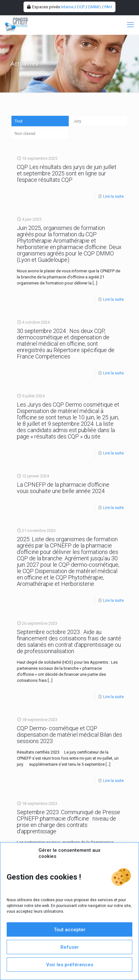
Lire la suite (113, 196)
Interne (67, 7)
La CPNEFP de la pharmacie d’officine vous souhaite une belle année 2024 (63, 488)
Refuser (70, 947)
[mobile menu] (130, 25)
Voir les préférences (70, 965)
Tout (19, 121)
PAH (108, 7)
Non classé (25, 133)
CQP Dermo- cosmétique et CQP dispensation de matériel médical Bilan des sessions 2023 (69, 735)
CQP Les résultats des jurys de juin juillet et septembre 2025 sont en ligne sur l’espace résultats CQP (67, 173)
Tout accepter (70, 930)
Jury (77, 121)
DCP (81, 7)
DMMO (94, 7)
